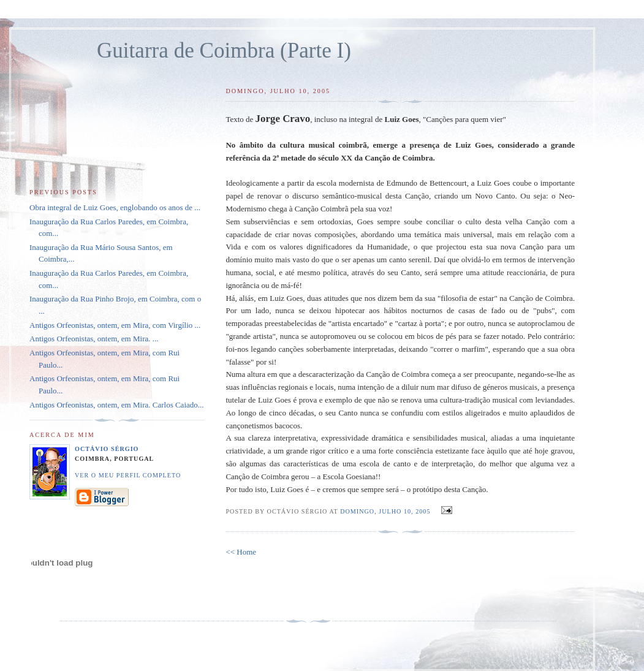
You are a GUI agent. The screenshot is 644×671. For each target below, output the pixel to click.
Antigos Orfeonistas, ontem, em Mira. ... (94, 339)
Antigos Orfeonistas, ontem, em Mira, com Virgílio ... (115, 325)
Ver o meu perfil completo (128, 475)
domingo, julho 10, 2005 (385, 511)
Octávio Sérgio (107, 449)
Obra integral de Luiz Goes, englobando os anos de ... (115, 207)
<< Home (241, 552)
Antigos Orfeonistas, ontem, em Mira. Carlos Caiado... (117, 405)
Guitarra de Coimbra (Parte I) (224, 51)
